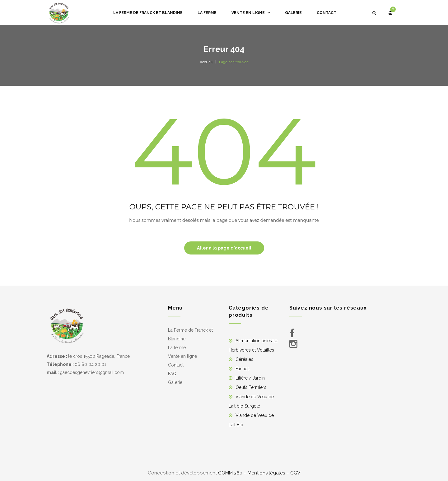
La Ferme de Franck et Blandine (190, 334)
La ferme (177, 348)
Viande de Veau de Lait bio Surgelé (251, 401)
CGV (295, 473)
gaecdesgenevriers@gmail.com (92, 372)
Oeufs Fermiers (251, 387)
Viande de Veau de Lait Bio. (251, 420)
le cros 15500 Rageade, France (99, 356)
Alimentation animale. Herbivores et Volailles (253, 345)
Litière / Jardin (250, 378)
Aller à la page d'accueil (224, 248)
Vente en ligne (182, 356)
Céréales (244, 359)
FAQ (172, 374)
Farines (243, 369)
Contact (176, 365)
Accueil (206, 62)
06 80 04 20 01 (90, 364)
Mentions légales (266, 473)
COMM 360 (230, 473)
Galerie (175, 382)
